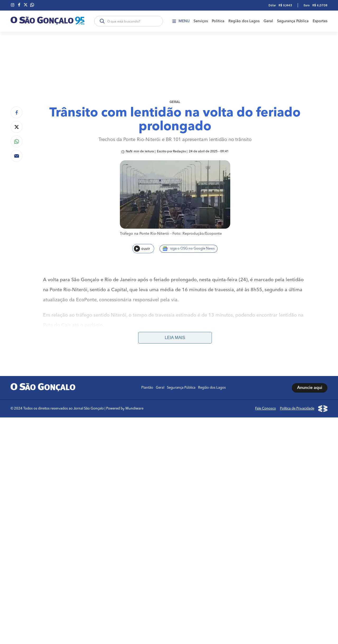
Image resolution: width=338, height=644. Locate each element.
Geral (268, 21)
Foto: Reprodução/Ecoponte (197, 234)
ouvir (142, 249)
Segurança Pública (293, 21)
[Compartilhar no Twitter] (17, 127)
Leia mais (175, 338)
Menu (181, 21)
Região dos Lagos (244, 21)
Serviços (201, 21)
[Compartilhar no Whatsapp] (17, 141)
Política (218, 21)
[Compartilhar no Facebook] (17, 112)
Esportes (320, 21)
